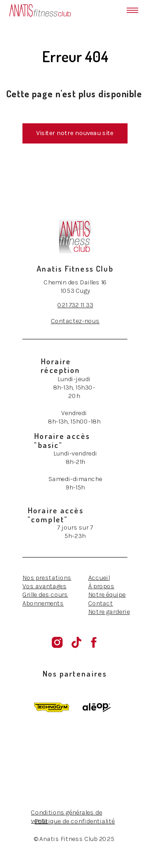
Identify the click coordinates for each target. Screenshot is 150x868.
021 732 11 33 (75, 305)
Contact (101, 603)
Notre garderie (109, 612)
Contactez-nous (75, 321)
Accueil (99, 578)
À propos (101, 586)
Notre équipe (107, 594)
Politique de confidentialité (75, 821)
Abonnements (43, 603)
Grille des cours (45, 594)
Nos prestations (47, 578)
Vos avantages (44, 586)
